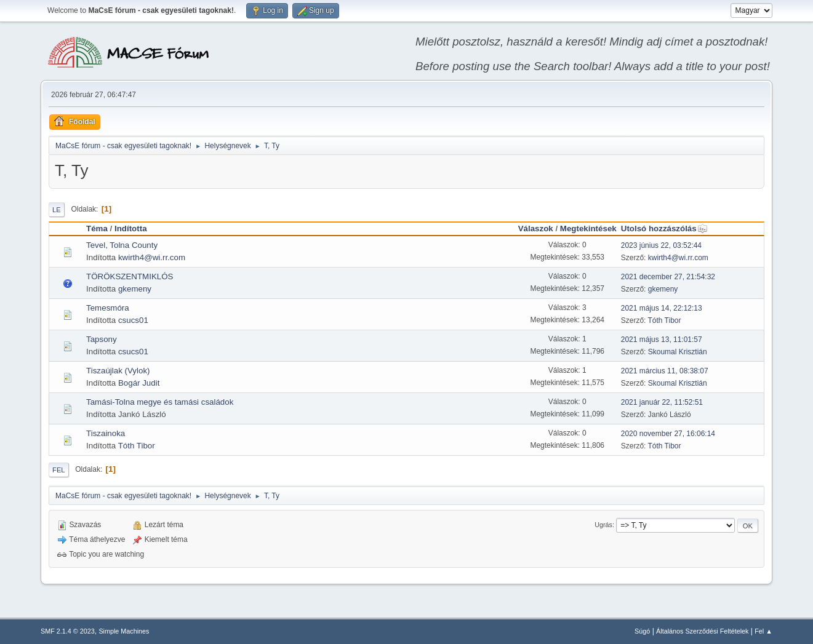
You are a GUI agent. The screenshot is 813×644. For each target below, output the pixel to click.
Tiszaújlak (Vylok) (118, 371)
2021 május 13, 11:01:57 (662, 340)
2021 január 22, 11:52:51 (662, 402)
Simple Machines (124, 631)
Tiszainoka (106, 433)
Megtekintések (588, 229)
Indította (131, 229)
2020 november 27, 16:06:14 (668, 434)
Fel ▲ (763, 631)
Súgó (642, 631)
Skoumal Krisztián (678, 352)
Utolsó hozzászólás (664, 229)
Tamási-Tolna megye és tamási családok (160, 402)
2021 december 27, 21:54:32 (668, 277)
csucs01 (133, 320)
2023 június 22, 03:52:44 (661, 245)
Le (57, 210)
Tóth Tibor (665, 320)
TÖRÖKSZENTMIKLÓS (130, 276)
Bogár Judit (139, 383)
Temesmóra (108, 308)
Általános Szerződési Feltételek (702, 631)
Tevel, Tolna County (122, 245)
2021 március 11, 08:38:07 (665, 371)
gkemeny (135, 289)
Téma (97, 229)
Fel (59, 470)
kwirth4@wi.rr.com (152, 257)
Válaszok (536, 229)
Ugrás (603, 525)
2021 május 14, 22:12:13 (662, 308)
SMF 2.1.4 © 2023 (68, 631)
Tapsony (102, 339)
